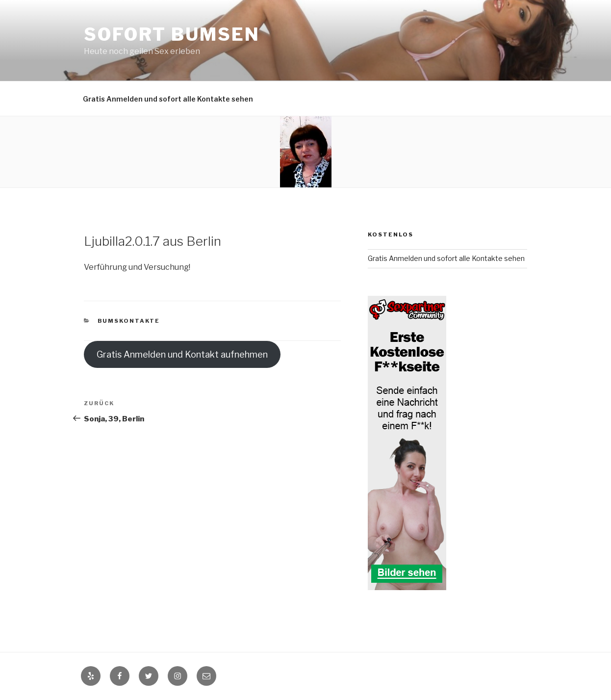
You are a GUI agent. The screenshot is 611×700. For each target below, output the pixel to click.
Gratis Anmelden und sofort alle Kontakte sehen (168, 99)
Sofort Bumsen (172, 34)
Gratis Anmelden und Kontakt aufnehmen (182, 354)
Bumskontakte (129, 321)
